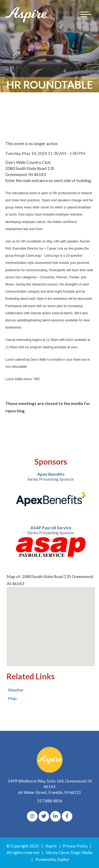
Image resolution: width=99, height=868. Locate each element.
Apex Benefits (51, 474)
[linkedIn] (55, 816)
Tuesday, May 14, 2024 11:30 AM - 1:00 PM (45, 153)
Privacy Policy (75, 846)
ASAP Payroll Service (51, 528)
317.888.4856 (50, 801)
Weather (16, 690)
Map (12, 698)
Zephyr (63, 859)
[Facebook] (67, 816)
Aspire (51, 846)
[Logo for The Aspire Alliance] (26, 14)
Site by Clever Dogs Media (69, 852)
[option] (51, 493)
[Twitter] (44, 816)
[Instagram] (32, 816)
